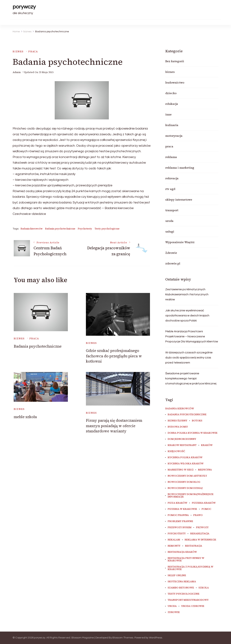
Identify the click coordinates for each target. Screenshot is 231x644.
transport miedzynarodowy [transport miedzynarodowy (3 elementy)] (188, 600)
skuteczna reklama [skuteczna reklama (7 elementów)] (182, 582)
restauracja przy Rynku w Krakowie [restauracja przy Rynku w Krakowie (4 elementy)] (186, 559)
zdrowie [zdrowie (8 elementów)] (174, 612)
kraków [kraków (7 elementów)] (207, 445)
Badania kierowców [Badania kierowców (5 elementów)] (180, 409)
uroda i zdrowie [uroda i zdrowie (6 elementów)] (193, 606)
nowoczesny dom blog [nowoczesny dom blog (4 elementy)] (184, 482)
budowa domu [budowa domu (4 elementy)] (178, 427)
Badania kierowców (32, 229)
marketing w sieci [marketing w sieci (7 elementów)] (181, 470)
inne (168, 114)
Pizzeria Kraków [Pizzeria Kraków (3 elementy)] (204, 503)
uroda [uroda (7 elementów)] (172, 606)
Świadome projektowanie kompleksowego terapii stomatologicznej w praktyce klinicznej (191, 378)
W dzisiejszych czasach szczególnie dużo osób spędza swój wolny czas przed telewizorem (189, 358)
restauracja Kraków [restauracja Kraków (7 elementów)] (182, 552)
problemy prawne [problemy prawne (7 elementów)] (180, 521)
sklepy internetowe (179, 200)
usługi (170, 231)
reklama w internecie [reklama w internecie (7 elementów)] (200, 540)
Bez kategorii (175, 61)
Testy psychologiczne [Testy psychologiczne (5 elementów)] (184, 594)
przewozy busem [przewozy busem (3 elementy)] (180, 527)
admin (17, 72)
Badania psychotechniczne (60, 229)
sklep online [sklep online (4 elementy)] (177, 575)
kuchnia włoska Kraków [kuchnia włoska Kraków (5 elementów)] (186, 464)
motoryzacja (174, 136)
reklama (171, 157)
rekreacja (172, 178)
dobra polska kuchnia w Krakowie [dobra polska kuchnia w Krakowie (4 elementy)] (193, 433)
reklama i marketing (180, 168)
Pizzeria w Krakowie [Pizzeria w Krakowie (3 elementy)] (182, 509)
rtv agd (170, 189)
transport (172, 210)
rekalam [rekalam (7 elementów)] (174, 540)
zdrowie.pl (173, 263)
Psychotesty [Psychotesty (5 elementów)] (177, 534)
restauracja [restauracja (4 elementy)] (194, 546)
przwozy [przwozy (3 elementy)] (202, 527)
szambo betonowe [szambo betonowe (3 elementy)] (181, 588)
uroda (169, 221)
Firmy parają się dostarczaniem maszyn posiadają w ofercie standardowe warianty (114, 426)
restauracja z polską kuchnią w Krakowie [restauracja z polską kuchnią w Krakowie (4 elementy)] (190, 568)
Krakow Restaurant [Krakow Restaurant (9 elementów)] (182, 445)
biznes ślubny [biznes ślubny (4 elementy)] (177, 421)
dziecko (171, 93)
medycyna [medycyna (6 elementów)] (205, 470)
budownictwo (175, 82)
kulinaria (172, 125)
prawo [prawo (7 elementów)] (198, 515)
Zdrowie (171, 253)
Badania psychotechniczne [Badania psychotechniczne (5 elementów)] (187, 415)
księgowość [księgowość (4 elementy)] (176, 451)
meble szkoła (25, 417)
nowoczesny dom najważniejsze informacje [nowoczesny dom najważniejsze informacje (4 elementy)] (191, 496)
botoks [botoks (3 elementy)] (197, 421)
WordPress (156, 638)
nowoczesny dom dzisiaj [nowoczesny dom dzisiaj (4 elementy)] (185, 488)
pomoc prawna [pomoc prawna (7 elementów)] (178, 515)
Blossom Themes (123, 638)
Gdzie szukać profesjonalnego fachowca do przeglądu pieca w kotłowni (114, 356)
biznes (18, 52)
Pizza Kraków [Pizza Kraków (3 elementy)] (177, 503)
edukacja (172, 104)
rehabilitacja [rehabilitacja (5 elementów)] (200, 534)
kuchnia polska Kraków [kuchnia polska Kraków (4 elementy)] (185, 457)
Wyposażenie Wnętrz (180, 242)
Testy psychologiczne (107, 229)
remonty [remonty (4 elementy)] (174, 546)
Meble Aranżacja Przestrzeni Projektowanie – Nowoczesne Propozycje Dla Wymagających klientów (192, 336)
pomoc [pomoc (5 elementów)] (206, 509)
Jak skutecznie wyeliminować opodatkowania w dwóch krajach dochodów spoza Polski (187, 316)
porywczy (24, 7)
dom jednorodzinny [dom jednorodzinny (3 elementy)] (182, 439)
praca (33, 52)
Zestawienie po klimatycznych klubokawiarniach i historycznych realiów (187, 294)
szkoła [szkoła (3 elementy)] (204, 588)
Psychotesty (85, 229)
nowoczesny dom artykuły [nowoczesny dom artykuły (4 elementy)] (187, 476)
